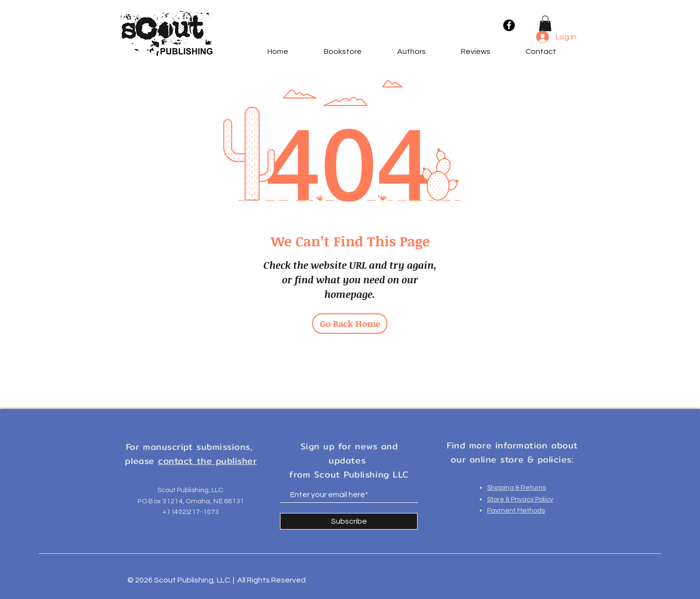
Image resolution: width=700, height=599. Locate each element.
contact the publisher (207, 461)
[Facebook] (509, 25)
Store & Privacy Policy (520, 499)
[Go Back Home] (350, 324)
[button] (545, 23)
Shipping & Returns (516, 488)
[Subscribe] (349, 521)
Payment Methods (516, 511)
